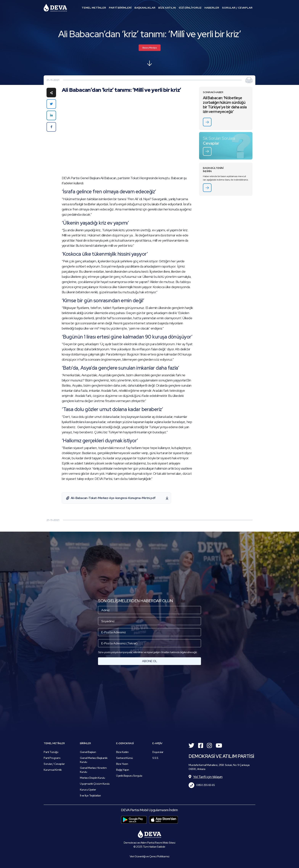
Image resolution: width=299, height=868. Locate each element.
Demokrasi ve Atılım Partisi (55, 8)
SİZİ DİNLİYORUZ (190, 8)
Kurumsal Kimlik (53, 770)
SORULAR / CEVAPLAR (237, 8)
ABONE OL (150, 661)
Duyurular (158, 752)
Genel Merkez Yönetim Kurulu (93, 770)
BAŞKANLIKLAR (145, 8)
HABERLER (212, 8)
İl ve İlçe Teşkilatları (90, 795)
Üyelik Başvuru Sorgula (129, 776)
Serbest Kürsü (125, 758)
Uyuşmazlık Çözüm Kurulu (95, 784)
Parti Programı (52, 758)
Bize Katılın (122, 752)
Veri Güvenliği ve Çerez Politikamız (150, 856)
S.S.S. (156, 758)
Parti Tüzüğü (51, 752)
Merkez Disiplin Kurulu (92, 778)
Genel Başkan (88, 752)
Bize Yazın (122, 764)
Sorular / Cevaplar (54, 764)
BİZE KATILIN (167, 8)
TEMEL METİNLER (94, 8)
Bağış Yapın (123, 770)
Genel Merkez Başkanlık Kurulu (94, 760)
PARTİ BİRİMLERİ (120, 8)
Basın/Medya (150, 48)
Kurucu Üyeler (88, 790)
